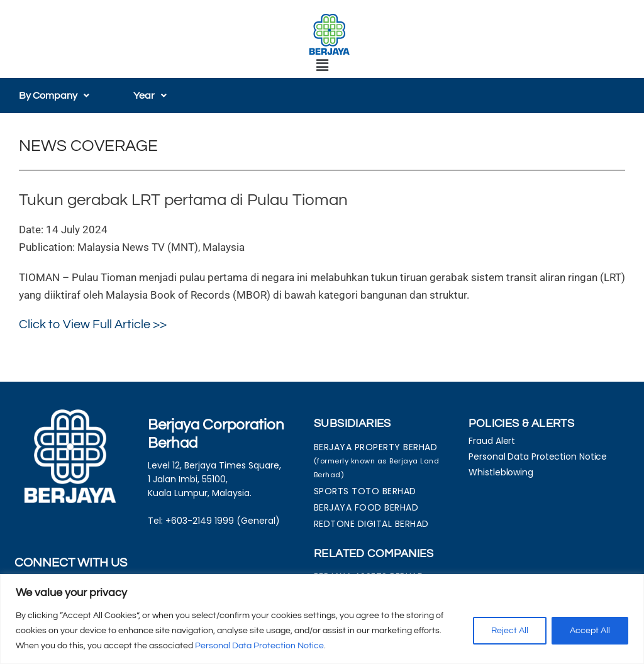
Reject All (510, 631)
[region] (322, 619)
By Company (54, 96)
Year (150, 96)
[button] (322, 66)
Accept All (590, 631)
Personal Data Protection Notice (259, 646)
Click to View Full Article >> (93, 324)
